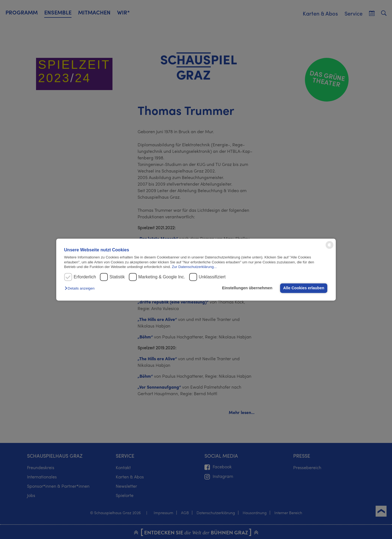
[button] (81, 289)
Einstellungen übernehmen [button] (247, 288)
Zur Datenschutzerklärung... (194, 267)
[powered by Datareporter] (329, 248)
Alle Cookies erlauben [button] (304, 288)
